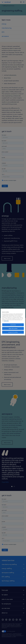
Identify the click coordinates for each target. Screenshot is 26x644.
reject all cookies (13, 328)
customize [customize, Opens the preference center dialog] (13, 325)
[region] (13, 322)
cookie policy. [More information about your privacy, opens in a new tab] (6, 321)
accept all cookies (13, 332)
